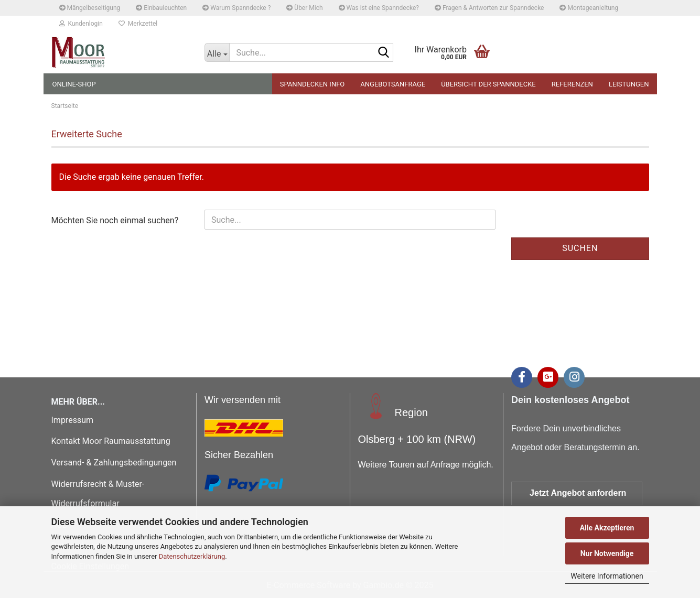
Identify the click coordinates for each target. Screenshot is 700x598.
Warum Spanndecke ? (236, 8)
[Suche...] (217, 52)
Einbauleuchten (161, 8)
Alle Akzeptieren (607, 528)
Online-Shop (74, 84)
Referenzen (572, 84)
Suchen (580, 248)
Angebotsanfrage (393, 84)
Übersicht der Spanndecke (488, 84)
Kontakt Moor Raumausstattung (112, 441)
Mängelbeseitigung (90, 8)
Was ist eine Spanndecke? (379, 8)
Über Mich (304, 8)
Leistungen (629, 84)
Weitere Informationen (607, 576)
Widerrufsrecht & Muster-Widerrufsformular (98, 494)
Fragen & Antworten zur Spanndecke (489, 8)
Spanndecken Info (312, 84)
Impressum (73, 420)
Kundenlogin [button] (81, 24)
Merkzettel (138, 24)
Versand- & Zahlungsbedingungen (114, 463)
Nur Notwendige (607, 553)
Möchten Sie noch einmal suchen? (115, 220)
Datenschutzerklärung (192, 556)
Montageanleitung (589, 8)
